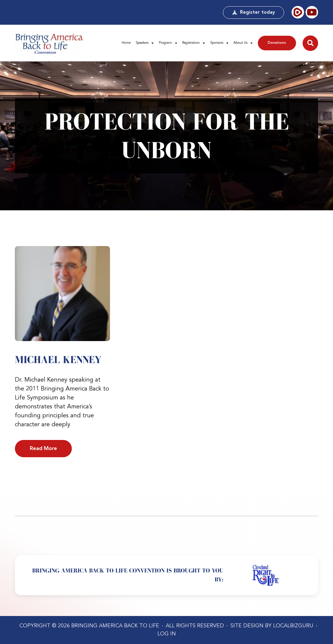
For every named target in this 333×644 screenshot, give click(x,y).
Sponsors (219, 43)
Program (168, 43)
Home (126, 43)
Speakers (145, 43)
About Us (243, 43)
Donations (277, 43)
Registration (193, 43)
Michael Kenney (58, 360)
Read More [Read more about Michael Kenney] (43, 449)
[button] (310, 43)
